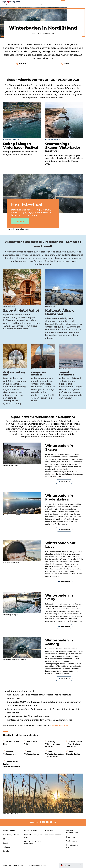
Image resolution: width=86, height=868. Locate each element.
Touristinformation (54, 831)
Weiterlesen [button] (64, 478)
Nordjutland (7, 4)
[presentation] (22, 450)
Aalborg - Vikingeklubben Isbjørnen (53, 741)
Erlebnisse (18, 4)
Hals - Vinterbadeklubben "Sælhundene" (54, 751)
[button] (53, 2)
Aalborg (7, 845)
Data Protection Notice (37, 864)
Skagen (7, 837)
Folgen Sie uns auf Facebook (31, 838)
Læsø (6, 841)
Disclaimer (71, 833)
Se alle (6, 849)
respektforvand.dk (61, 722)
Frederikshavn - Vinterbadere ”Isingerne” (74, 741)
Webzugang (72, 837)
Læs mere (21, 219)
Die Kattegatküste (10, 832)
